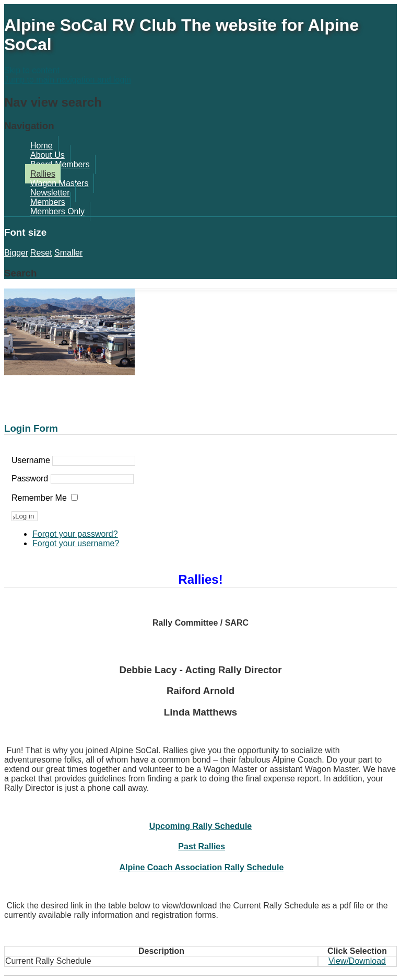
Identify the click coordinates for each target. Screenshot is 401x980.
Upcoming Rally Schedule (200, 826)
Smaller (68, 253)
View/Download (357, 961)
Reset (41, 253)
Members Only (57, 211)
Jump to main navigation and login (68, 80)
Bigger (16, 253)
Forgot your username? (76, 543)
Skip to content (32, 70)
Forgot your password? (75, 534)
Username (31, 460)
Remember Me (39, 498)
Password (30, 479)
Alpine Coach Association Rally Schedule (201, 867)
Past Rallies (202, 846)
